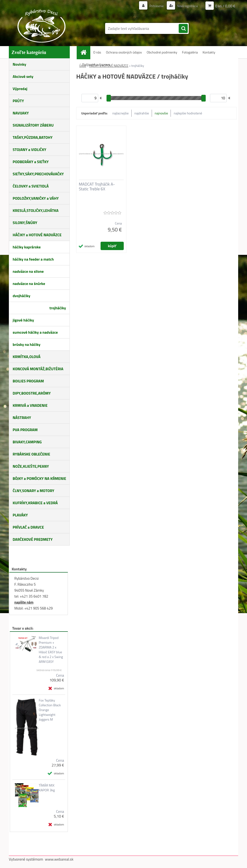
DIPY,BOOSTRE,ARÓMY (32, 393)
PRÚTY (18, 101)
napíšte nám (24, 602)
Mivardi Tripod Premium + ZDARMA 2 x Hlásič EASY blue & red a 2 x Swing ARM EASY (51, 650)
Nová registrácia (186, 6)
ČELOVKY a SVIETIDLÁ (31, 186)
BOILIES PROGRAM (28, 381)
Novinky (19, 64)
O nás (97, 52)
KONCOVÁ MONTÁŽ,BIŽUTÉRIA (38, 369)
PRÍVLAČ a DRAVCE (28, 527)
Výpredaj (20, 89)
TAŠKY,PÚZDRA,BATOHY (33, 137)
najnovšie (161, 113)
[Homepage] (85, 52)
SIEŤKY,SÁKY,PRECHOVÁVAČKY (38, 174)
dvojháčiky (21, 296)
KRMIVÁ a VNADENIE (30, 405)
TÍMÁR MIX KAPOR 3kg (47, 788)
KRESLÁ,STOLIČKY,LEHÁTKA (36, 210)
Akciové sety (23, 76)
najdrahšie (142, 113)
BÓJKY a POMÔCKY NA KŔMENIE (39, 478)
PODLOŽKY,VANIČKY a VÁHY (36, 198)
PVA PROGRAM (25, 430)
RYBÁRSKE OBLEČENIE (31, 454)
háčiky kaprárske (27, 247)
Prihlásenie (154, 6)
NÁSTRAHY (22, 418)
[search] (183, 29)
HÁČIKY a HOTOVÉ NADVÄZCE (37, 235)
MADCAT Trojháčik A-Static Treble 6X (97, 187)
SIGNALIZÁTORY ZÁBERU (33, 125)
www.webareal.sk (59, 859)
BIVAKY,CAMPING (27, 442)
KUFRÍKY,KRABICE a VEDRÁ (35, 503)
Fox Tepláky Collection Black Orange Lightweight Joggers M (50, 710)
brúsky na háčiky (27, 344)
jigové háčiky (23, 320)
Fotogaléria (190, 52)
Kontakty (209, 52)
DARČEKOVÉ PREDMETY (33, 539)
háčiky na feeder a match (33, 259)
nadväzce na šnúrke (29, 284)
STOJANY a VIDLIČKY (30, 150)
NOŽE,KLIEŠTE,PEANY (31, 466)
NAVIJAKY (21, 113)
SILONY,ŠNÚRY (25, 223)
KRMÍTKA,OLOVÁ (27, 357)
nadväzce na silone (28, 271)
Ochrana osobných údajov (124, 52)
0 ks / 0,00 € (225, 6)
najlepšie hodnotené (188, 113)
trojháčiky (58, 308)
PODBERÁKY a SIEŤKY (31, 162)
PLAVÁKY (20, 515)
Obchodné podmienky (162, 52)
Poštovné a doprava (96, 64)
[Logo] (42, 26)
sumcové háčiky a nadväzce (35, 332)
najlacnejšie (120, 113)
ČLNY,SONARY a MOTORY (33, 491)
